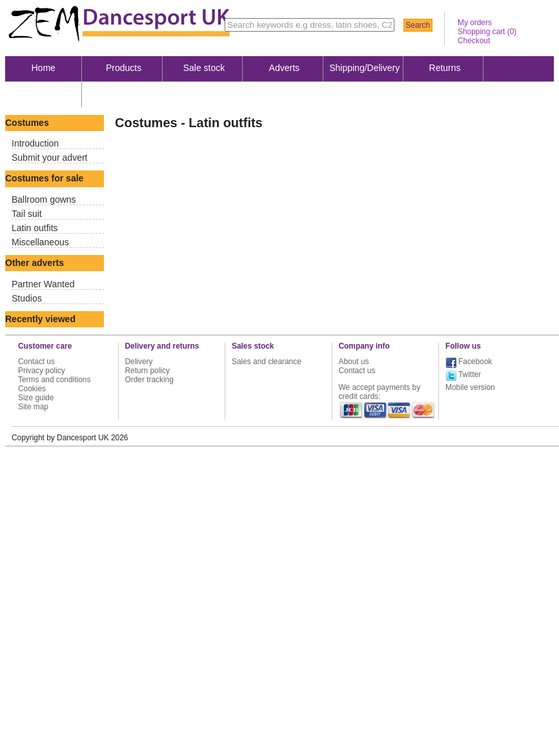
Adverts (284, 68)
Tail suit (27, 214)
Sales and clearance (267, 362)
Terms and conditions (54, 380)
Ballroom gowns (44, 199)
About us (44, 94)
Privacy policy (42, 371)
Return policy (147, 371)
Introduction (35, 143)
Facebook (475, 362)
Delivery (139, 362)
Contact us (36, 362)
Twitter (470, 374)
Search (418, 25)
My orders (475, 23)
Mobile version (470, 387)
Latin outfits (35, 228)
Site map (33, 407)
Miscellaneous (40, 242)
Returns (445, 68)
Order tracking (149, 380)
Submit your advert (50, 158)
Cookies (32, 389)
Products (124, 68)
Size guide (36, 398)
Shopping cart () (487, 32)
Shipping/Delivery (364, 68)
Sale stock (204, 68)
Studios (27, 298)
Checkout (474, 41)
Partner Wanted (43, 284)
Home (44, 68)
